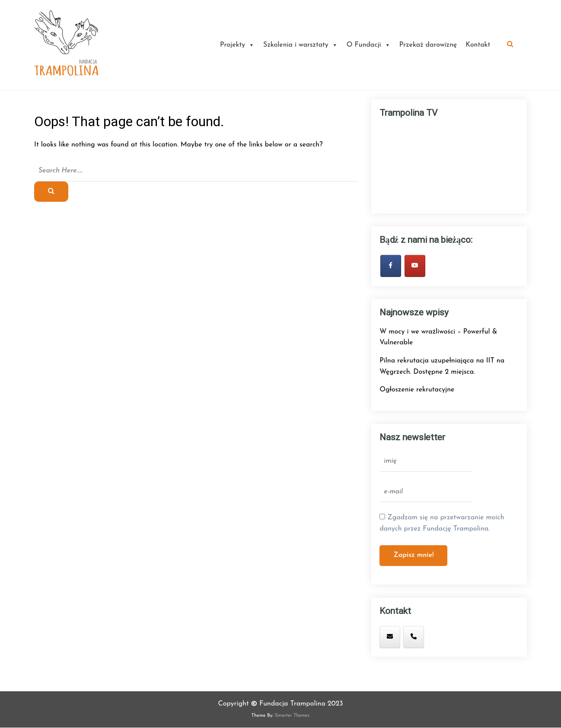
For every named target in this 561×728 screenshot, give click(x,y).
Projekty (237, 45)
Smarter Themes (292, 716)
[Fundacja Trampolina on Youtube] (415, 266)
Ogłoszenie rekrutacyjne (417, 390)
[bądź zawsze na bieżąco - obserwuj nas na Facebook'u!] (391, 266)
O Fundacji (369, 45)
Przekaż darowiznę (428, 45)
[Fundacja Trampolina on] (437, 637)
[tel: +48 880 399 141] (414, 637)
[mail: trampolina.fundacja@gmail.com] (390, 637)
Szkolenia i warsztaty (301, 45)
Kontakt (478, 45)
